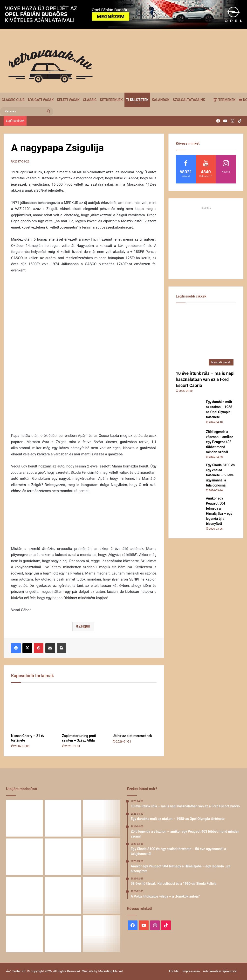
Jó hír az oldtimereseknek (132, 736)
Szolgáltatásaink (189, 100)
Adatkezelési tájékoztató (220, 971)
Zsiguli (84, 626)
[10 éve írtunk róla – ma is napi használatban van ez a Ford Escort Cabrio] (206, 338)
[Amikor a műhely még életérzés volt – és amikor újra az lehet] (24, 934)
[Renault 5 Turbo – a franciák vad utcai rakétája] (63, 895)
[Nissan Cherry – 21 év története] (33, 709)
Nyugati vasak (41, 100)
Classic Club (13, 100)
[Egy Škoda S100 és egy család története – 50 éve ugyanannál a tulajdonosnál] (189, 476)
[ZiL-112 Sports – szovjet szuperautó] (102, 934)
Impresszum (191, 971)
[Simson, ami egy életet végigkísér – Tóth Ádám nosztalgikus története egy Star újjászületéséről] (102, 895)
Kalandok (161, 100)
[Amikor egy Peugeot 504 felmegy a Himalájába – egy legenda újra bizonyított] (189, 509)
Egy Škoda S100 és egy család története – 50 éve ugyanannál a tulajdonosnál (220, 475)
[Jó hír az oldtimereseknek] (135, 709)
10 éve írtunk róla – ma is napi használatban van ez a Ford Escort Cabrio (205, 379)
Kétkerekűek (111, 100)
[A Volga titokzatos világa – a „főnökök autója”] (24, 895)
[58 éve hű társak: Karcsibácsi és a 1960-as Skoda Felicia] (102, 857)
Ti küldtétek (137, 100)
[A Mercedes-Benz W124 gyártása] (63, 934)
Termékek (224, 100)
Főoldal (174, 971)
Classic (90, 100)
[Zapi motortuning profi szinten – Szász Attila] (84, 709)
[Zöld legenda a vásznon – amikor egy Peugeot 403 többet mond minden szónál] (189, 443)
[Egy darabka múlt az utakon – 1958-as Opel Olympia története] (189, 413)
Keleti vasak (68, 100)
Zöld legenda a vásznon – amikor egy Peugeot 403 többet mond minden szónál (220, 442)
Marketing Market (111, 971)
